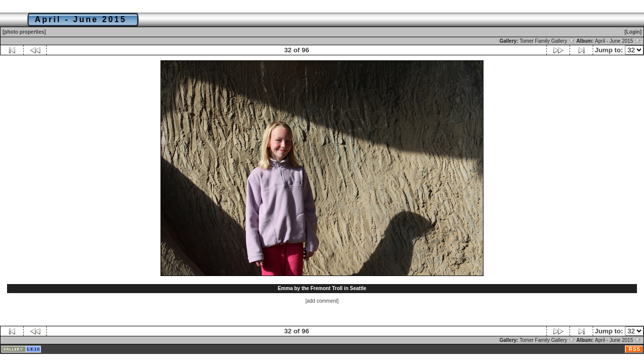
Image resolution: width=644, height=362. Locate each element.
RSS (634, 349)
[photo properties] (24, 32)
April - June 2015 (618, 41)
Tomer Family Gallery (547, 41)
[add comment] (322, 301)
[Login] (633, 32)
